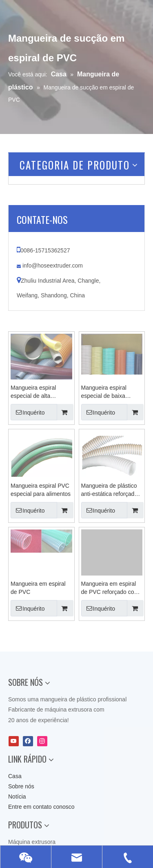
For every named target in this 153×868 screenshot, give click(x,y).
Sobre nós (21, 786)
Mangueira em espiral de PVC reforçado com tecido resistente (110, 588)
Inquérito (28, 412)
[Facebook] (28, 741)
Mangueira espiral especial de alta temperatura (33, 392)
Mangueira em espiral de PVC (38, 588)
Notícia (17, 797)
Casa (15, 776)
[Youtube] (14, 741)
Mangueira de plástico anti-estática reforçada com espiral (110, 490)
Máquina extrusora (32, 842)
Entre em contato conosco (41, 807)
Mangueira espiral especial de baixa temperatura (104, 392)
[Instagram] (42, 741)
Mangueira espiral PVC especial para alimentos (41, 490)
